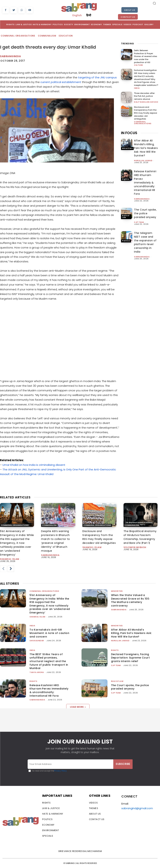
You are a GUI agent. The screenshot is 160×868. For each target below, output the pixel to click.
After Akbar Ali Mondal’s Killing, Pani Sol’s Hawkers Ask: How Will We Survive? (146, 147)
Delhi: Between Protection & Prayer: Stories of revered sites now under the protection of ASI (146, 56)
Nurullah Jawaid (143, 160)
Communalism (47, 36)
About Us (130, 10)
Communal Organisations (18, 36)
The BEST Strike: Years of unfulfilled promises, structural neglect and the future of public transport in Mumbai (49, 661)
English (77, 15)
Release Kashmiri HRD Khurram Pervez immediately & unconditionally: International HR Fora (145, 182)
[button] (154, 3)
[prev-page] (3, 569)
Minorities (127, 148)
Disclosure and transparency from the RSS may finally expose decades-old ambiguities (145, 112)
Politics (126, 240)
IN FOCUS (129, 132)
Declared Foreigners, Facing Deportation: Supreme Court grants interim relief (130, 658)
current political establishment (61, 82)
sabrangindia (142, 198)
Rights (125, 178)
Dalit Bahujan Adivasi (146, 102)
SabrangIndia (10, 56)
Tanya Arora (37, 672)
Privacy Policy (60, 771)
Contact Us (128, 17)
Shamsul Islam (10, 559)
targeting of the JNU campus (97, 77)
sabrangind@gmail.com (137, 808)
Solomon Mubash (135, 547)
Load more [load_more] (78, 707)
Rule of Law (126, 216)
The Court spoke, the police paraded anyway (145, 213)
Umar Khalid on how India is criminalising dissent (34, 465)
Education (66, 36)
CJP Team (139, 222)
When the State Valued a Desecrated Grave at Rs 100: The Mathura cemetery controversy (130, 600)
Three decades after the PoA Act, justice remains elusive (144, 96)
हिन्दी (89, 15)
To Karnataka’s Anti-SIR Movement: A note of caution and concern (49, 633)
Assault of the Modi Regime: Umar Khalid (27, 474)
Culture (138, 65)
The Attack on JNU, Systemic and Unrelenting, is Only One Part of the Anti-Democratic (59, 469)
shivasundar (37, 641)
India (137, 88)
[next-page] (11, 569)
